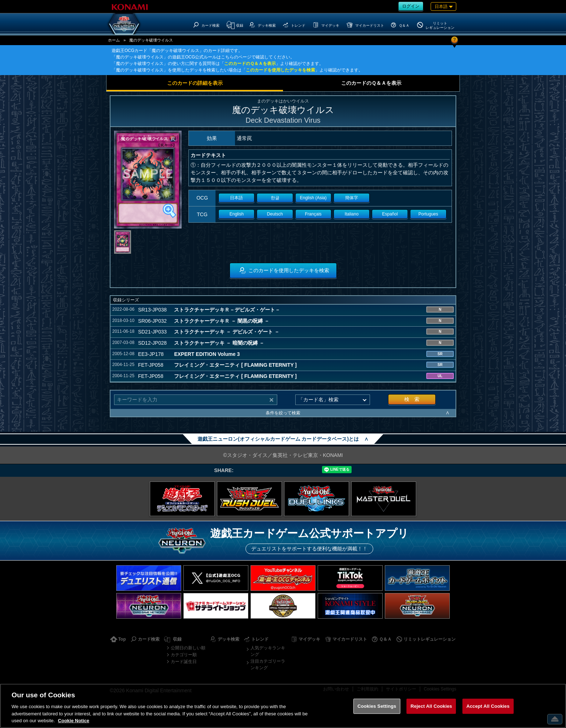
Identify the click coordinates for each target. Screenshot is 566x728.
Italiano (352, 214)
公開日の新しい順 (188, 648)
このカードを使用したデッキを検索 (280, 70)
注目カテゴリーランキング (268, 664)
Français (313, 214)
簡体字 (352, 198)
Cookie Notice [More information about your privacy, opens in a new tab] (74, 721)
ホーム (114, 40)
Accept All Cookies (488, 706)
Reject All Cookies (431, 706)
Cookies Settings (377, 706)
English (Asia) (313, 198)
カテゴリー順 (184, 655)
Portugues (428, 214)
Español (390, 214)
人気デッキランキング (268, 651)
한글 (275, 198)
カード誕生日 (184, 662)
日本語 (236, 198)
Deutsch (275, 214)
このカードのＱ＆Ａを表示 (250, 64)
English (237, 214)
